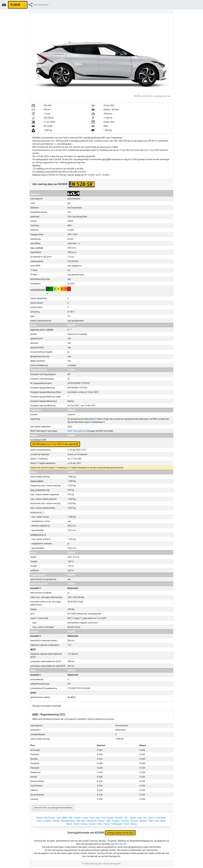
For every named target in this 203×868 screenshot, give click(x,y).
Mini (84, 821)
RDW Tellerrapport (77, 431)
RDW (117, 844)
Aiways (39, 818)
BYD (71, 818)
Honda (110, 818)
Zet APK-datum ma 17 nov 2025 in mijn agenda (55, 444)
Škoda (69, 824)
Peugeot (116, 821)
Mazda (56, 821)
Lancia (151, 818)
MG (78, 821)
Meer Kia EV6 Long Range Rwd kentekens (53, 808)
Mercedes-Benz (68, 821)
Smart (77, 824)
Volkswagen (117, 824)
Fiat (98, 818)
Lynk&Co (48, 821)
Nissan (101, 821)
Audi (59, 818)
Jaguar (133, 818)
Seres (163, 821)
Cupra (85, 818)
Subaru (84, 824)
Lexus (39, 821)
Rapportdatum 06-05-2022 (120, 833)
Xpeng (134, 824)
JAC (126, 818)
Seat (157, 821)
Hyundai (119, 818)
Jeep (140, 818)
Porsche (134, 821)
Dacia (92, 818)
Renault (143, 821)
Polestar (125, 821)
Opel (108, 821)
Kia (145, 818)
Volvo (126, 824)
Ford (103, 818)
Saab (151, 821)
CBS (125, 844)
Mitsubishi (92, 821)
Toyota (106, 824)
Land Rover (161, 818)
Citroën (77, 818)
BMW (65, 818)
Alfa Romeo (50, 818)
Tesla (99, 824)
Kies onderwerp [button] (41, 5)
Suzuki (92, 824)
